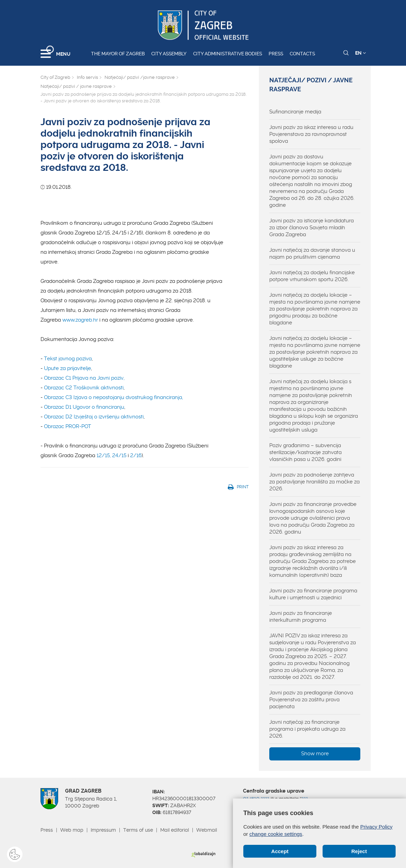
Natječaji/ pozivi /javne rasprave (140, 77)
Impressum (103, 830)
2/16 (136, 455)
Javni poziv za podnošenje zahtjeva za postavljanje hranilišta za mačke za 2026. (314, 482)
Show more (315, 754)
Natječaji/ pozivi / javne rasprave (76, 86)
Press (276, 54)
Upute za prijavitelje (67, 368)
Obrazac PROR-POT (67, 426)
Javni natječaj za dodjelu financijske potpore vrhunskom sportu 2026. (312, 276)
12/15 (103, 455)
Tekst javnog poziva (68, 359)
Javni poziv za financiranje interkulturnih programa (301, 617)
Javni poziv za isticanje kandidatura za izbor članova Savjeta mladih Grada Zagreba (312, 228)
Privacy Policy (376, 827)
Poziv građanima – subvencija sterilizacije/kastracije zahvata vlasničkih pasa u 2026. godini (305, 452)
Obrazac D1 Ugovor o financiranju (84, 407)
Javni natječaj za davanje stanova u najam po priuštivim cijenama (312, 253)
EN (360, 53)
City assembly (169, 54)
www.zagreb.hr (80, 320)
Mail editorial (175, 830)
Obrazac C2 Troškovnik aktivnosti (84, 388)
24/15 (119, 455)
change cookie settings (276, 834)
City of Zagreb (55, 77)
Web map (72, 830)
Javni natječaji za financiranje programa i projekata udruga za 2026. (307, 729)
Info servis (87, 77)
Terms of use (138, 830)
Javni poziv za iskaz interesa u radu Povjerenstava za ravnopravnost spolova (311, 134)
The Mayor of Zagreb (118, 54)
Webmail (207, 830)
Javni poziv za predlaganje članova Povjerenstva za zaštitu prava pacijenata (311, 700)
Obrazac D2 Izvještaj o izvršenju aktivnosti (94, 417)
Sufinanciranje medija (295, 112)
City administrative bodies (228, 54)
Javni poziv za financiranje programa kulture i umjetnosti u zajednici (313, 594)
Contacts (302, 54)
